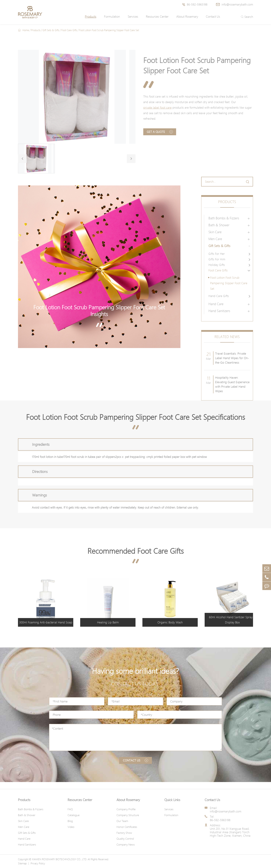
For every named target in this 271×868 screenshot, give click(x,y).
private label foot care (157, 108)
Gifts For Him (217, 259)
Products (91, 17)
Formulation (112, 17)
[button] (22, 159)
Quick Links (172, 800)
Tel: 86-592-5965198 (220, 818)
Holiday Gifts (217, 265)
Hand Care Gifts (219, 296)
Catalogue (74, 815)
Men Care (215, 239)
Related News (227, 337)
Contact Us (213, 17)
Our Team (122, 821)
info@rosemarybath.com (235, 4)
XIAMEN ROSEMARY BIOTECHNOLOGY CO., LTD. (59, 859)
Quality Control (125, 839)
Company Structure (128, 815)
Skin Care (215, 232)
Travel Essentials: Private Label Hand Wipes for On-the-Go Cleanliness (232, 358)
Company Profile (126, 809)
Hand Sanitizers (219, 311)
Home (26, 30)
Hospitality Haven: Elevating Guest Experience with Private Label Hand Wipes (232, 384)
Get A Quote (160, 132)
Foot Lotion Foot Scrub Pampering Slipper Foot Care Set (109, 30)
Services (133, 17)
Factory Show (124, 833)
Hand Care (216, 304)
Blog (70, 821)
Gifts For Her (217, 254)
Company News (126, 844)
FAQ (70, 809)
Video (71, 827)
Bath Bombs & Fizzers (224, 218)
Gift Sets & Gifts (51, 30)
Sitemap (22, 863)
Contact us (135, 760)
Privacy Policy (38, 863)
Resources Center (157, 17)
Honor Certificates (127, 827)
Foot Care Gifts (69, 30)
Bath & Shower (219, 225)
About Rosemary (187, 17)
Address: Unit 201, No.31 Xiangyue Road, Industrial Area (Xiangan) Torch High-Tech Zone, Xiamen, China (230, 830)
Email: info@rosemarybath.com (226, 810)
